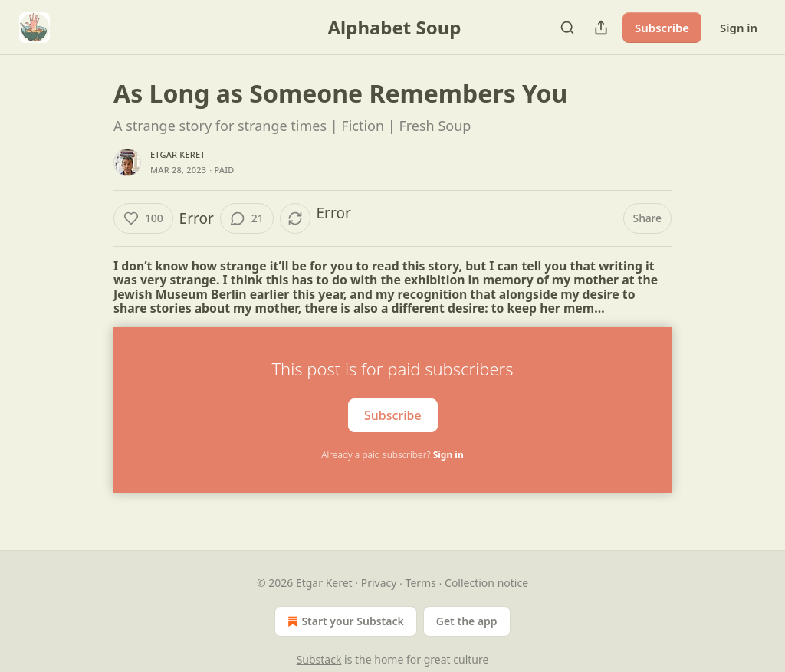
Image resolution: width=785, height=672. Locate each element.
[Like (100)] (143, 218)
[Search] (567, 28)
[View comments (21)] (247, 218)
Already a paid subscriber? (392, 455)
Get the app (467, 621)
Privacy (379, 583)
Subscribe (662, 28)
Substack (319, 659)
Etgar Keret (178, 154)
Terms (421, 583)
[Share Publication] (601, 28)
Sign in (739, 28)
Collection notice (486, 583)
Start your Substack (344, 621)
